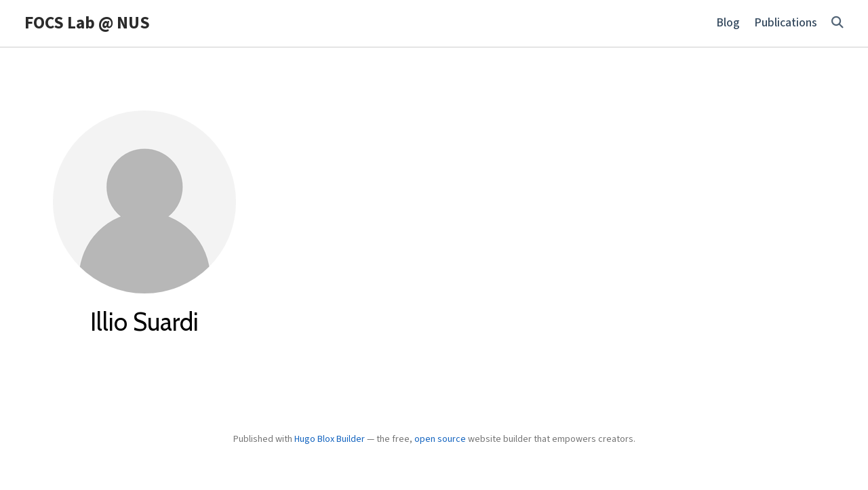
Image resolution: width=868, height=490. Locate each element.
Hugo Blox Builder (330, 439)
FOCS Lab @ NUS (87, 23)
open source (440, 439)
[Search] (837, 23)
